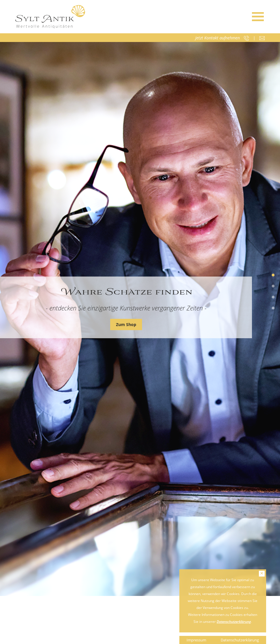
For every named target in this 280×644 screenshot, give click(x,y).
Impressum (196, 640)
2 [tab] (273, 286)
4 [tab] (273, 308)
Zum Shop (126, 324)
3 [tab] (273, 297)
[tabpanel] (140, 319)
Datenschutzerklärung (234, 622)
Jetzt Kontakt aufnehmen (218, 38)
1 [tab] (273, 275)
